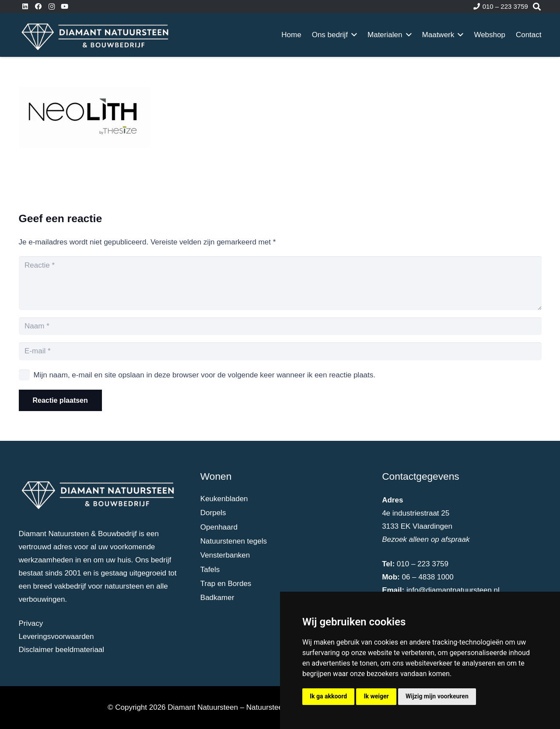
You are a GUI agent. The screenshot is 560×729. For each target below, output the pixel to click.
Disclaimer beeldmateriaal (62, 650)
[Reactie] (280, 283)
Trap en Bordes (226, 584)
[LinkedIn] (25, 7)
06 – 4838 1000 (427, 577)
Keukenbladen (224, 499)
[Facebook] (38, 7)
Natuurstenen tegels (234, 541)
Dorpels (213, 513)
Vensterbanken (225, 555)
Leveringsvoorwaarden (56, 637)
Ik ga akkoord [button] (328, 696)
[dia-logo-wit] (96, 35)
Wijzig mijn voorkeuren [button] (437, 696)
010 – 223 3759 (423, 564)
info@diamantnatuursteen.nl (453, 590)
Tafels (210, 570)
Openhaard (219, 527)
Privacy (31, 623)
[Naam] (280, 326)
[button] (352, 35)
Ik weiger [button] (376, 696)
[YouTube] (65, 7)
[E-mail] (280, 351)
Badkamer (217, 598)
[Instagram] (52, 7)
